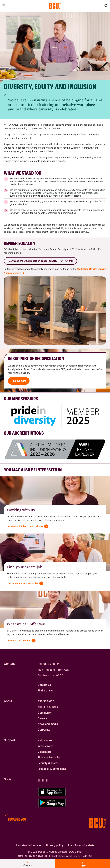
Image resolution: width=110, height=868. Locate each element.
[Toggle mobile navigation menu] (4, 6)
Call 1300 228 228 (49, 664)
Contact (28, 864)
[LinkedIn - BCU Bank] (47, 780)
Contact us (44, 685)
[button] (40, 261)
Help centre (45, 740)
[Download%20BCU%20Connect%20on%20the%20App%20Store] (52, 792)
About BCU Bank (48, 707)
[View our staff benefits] (21, 641)
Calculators (44, 752)
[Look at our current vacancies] (25, 583)
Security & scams (48, 763)
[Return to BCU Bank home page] (55, 6)
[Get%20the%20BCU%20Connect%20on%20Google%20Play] (52, 803)
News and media (48, 724)
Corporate (44, 730)
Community (45, 713)
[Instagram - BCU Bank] (43, 780)
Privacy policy (55, 845)
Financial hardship (49, 757)
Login (83, 864)
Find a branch (46, 690)
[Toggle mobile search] (106, 6)
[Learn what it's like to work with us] (27, 526)
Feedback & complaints (52, 769)
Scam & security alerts (81, 845)
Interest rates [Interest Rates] (45, 746)
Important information (29, 845)
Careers (42, 718)
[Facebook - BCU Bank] (39, 780)
